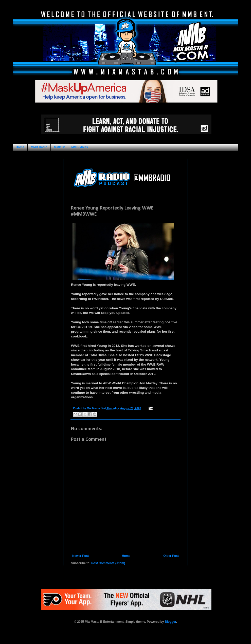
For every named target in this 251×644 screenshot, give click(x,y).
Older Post (171, 556)
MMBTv (59, 147)
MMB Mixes (79, 147)
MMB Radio (39, 147)
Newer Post (80, 556)
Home (20, 147)
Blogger (171, 622)
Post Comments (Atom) (108, 563)
